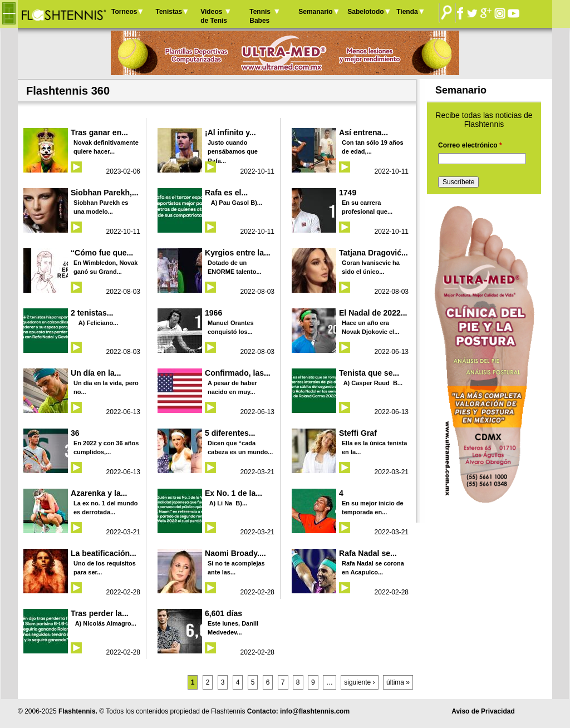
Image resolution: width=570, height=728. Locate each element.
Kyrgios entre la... (238, 253)
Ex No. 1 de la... (234, 493)
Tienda (407, 12)
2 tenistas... (92, 313)
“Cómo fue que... (102, 253)
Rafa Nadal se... (368, 553)
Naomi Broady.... (235, 553)
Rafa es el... (226, 193)
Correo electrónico (470, 145)
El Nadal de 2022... (373, 313)
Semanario (315, 12)
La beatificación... (104, 553)
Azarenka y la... (99, 493)
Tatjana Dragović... (374, 253)
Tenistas (169, 12)
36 (75, 433)
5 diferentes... (230, 433)
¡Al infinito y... (230, 132)
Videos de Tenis (214, 16)
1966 (213, 313)
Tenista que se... (369, 373)
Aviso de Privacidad (483, 711)
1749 (348, 193)
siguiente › (359, 682)
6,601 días (223, 613)
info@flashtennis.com (315, 711)
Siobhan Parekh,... (105, 193)
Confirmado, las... (238, 373)
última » (398, 682)
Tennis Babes (260, 16)
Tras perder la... (100, 613)
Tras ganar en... (99, 132)
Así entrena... (363, 132)
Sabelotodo (365, 12)
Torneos (124, 12)
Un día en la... (96, 373)
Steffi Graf (358, 433)
